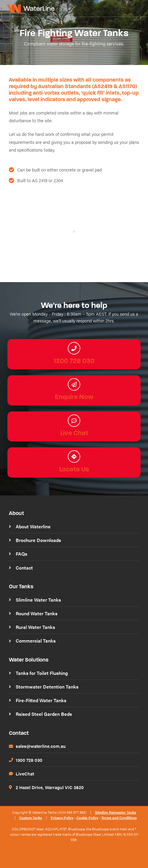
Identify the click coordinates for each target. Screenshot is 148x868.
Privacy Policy (62, 818)
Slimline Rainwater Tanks (116, 812)
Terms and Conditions (119, 818)
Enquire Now (74, 397)
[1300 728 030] (74, 348)
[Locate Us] (74, 457)
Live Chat (74, 433)
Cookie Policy (87, 818)
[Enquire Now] (74, 384)
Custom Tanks (31, 818)
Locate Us (74, 469)
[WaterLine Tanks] (31, 8)
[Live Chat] (74, 421)
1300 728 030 (74, 361)
